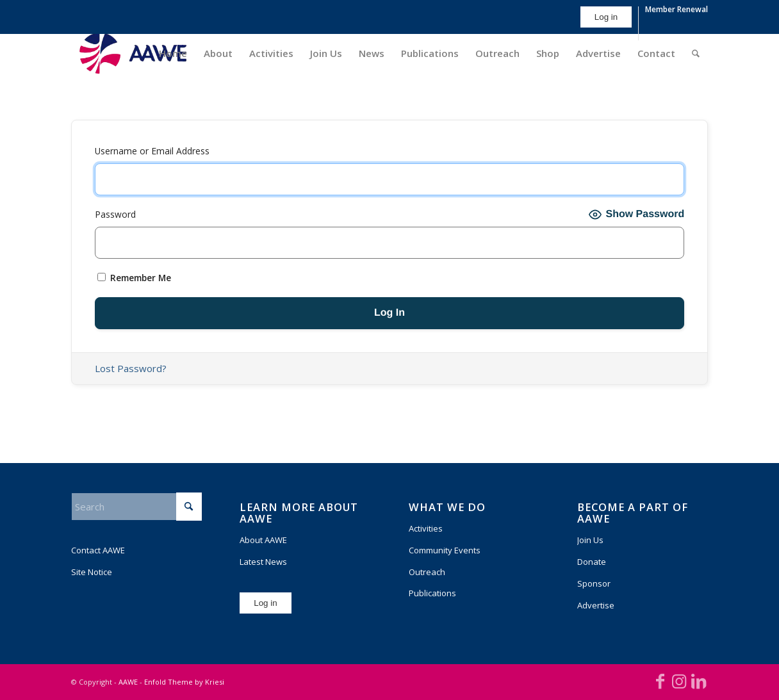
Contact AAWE (98, 550)
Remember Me (134, 278)
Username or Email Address (152, 151)
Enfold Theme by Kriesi (184, 682)
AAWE (128, 682)
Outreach (427, 572)
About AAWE (263, 540)
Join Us (590, 540)
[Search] (696, 53)
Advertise (596, 605)
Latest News (263, 562)
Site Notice (92, 572)
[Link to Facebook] (660, 681)
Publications (432, 593)
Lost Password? (131, 368)
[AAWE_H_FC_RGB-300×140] (133, 53)
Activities (426, 528)
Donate (592, 562)
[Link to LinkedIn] (698, 681)
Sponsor (594, 583)
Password (115, 214)
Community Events (445, 550)
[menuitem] (606, 23)
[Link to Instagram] (679, 681)
